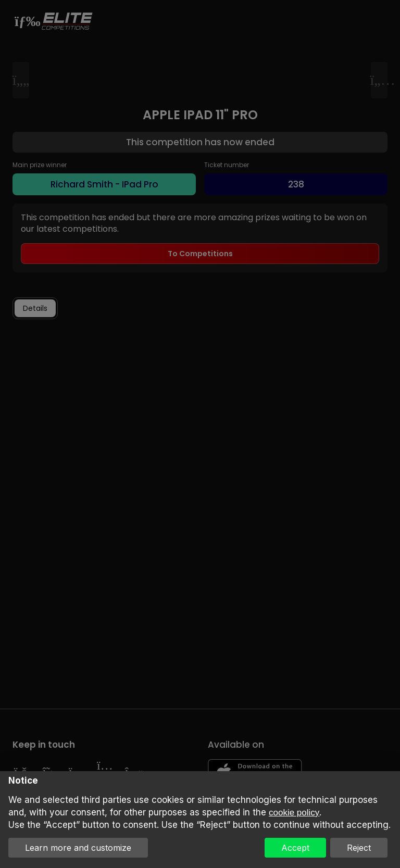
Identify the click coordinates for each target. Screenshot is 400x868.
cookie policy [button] (294, 813)
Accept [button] (295, 848)
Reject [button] (359, 848)
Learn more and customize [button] (78, 848)
